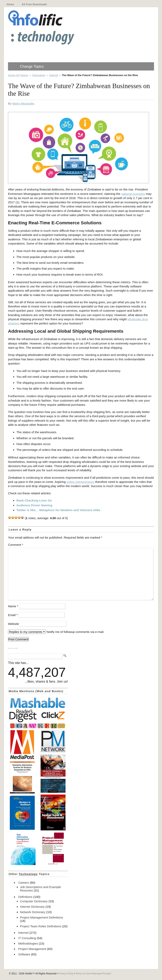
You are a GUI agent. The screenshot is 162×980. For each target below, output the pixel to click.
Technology (39, 75)
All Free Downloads (34, 4)
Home (10, 4)
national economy (133, 194)
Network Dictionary (33, 912)
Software (24, 954)
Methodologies (28, 943)
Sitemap (96, 974)
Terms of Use (83, 974)
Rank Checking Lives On (34, 500)
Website (13, 624)
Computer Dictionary (34, 901)
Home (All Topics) (18, 75)
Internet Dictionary (32, 907)
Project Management (32, 949)
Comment (16, 545)
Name (13, 606)
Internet (54, 75)
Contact (107, 974)
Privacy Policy (66, 974)
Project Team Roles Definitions (41, 926)
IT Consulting (27, 938)
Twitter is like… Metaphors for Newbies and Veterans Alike (58, 510)
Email (13, 615)
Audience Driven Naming (34, 505)
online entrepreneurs (80, 482)
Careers (24, 883)
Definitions (25, 897)
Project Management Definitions (41, 917)
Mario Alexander (23, 103)
